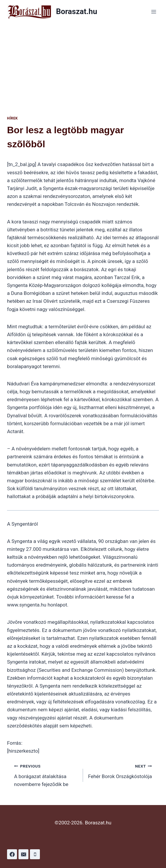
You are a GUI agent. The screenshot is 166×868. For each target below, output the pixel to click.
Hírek (12, 118)
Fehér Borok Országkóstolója (120, 771)
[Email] (23, 854)
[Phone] (35, 854)
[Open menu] (154, 12)
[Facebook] (12, 854)
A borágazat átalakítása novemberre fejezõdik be (46, 775)
